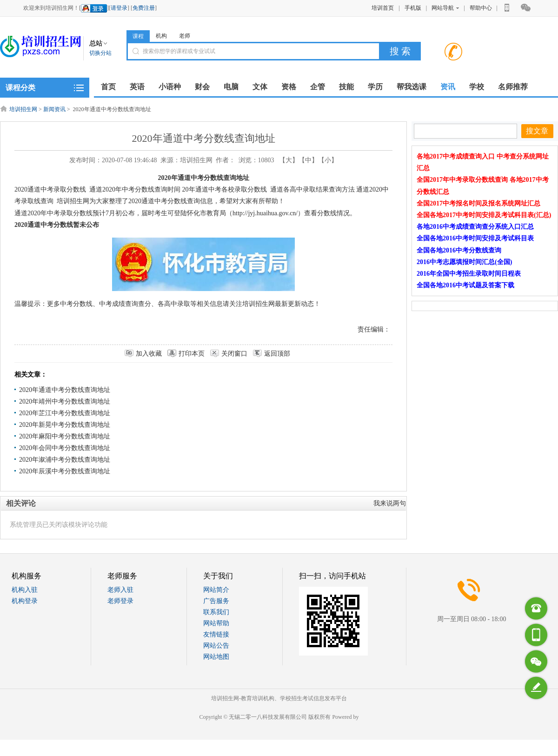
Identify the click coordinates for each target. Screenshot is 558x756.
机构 (161, 36)
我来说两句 (390, 503)
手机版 (413, 8)
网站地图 (216, 657)
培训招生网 (23, 109)
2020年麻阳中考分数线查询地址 (65, 436)
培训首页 (383, 8)
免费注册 (144, 8)
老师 (185, 36)
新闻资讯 (54, 109)
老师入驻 (120, 590)
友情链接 (216, 634)
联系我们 (216, 612)
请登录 (119, 8)
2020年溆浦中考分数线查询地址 (65, 460)
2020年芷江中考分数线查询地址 (65, 413)
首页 (108, 87)
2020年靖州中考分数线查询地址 (65, 401)
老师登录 (120, 601)
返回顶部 (277, 354)
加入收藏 (149, 354)
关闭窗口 (234, 354)
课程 (138, 36)
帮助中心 (481, 8)
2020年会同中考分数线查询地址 (65, 448)
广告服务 (216, 601)
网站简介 (216, 590)
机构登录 (25, 601)
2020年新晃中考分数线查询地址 (65, 425)
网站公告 (216, 646)
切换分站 (100, 53)
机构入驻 (25, 590)
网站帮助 (216, 623)
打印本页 (192, 354)
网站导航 (445, 8)
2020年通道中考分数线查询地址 (65, 390)
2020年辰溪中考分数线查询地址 (65, 471)
